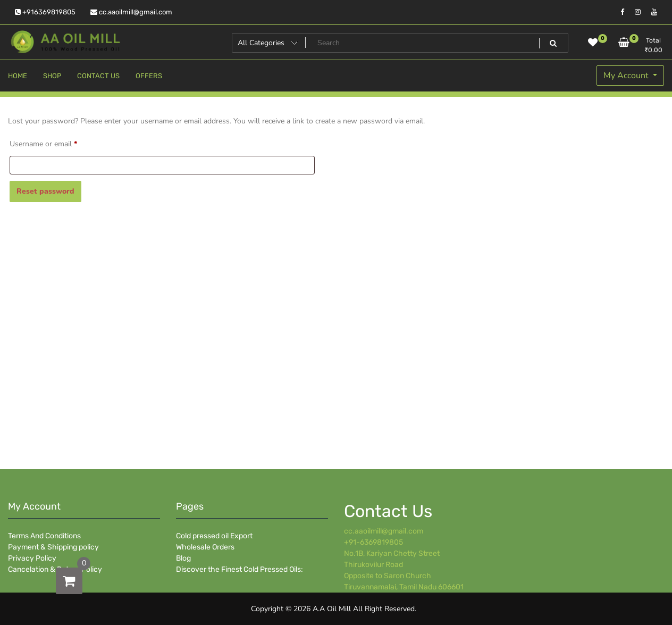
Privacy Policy (32, 558)
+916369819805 (45, 12)
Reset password (45, 191)
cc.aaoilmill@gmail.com (131, 12)
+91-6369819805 (373, 542)
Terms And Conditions (44, 536)
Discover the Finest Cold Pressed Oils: (240, 569)
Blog (183, 558)
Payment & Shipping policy (53, 547)
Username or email (58, 143)
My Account (627, 76)
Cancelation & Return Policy (55, 569)
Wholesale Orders (205, 547)
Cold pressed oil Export (214, 536)
